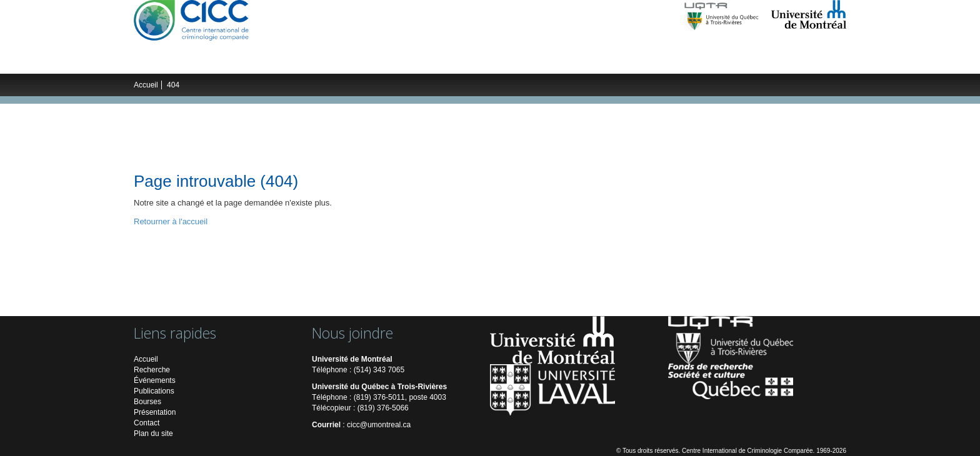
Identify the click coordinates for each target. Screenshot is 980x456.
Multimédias (521, 61)
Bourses (147, 402)
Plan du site (153, 434)
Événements (392, 61)
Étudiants (332, 61)
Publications (457, 61)
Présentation (155, 412)
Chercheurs (274, 61)
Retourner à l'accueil (171, 221)
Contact (147, 423)
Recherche (215, 61)
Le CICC (163, 61)
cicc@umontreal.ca (379, 425)
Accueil (146, 85)
